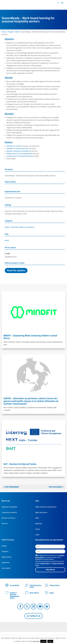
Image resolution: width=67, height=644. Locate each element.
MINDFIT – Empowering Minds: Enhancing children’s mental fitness (30, 337)
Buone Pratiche (9, 468)
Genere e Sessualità (22, 342)
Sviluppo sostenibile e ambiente (37, 473)
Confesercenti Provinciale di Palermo (20, 156)
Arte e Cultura (8, 407)
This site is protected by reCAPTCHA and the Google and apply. (50, 563)
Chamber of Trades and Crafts (17, 149)
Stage (52, 593)
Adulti (17, 32)
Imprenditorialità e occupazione (22, 227)
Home (4, 32)
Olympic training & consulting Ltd (19, 151)
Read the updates (16, 270)
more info (36, 641)
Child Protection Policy (36, 586)
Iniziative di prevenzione (38, 342)
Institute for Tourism (14, 146)
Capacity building (20, 407)
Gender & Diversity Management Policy (15, 595)
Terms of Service (58, 563)
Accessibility (15, 585)
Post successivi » (56, 487)
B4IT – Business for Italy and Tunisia (20, 464)
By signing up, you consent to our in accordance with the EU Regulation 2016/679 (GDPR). (50, 557)
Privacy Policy (45, 563)
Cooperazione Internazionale (36, 407)
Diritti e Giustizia (9, 342)
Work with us (34, 593)
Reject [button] (50, 641)
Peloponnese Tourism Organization (19, 154)
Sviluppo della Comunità (17, 473)
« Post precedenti (11, 487)
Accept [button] (43, 641)
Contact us (35, 616)
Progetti (11, 32)
